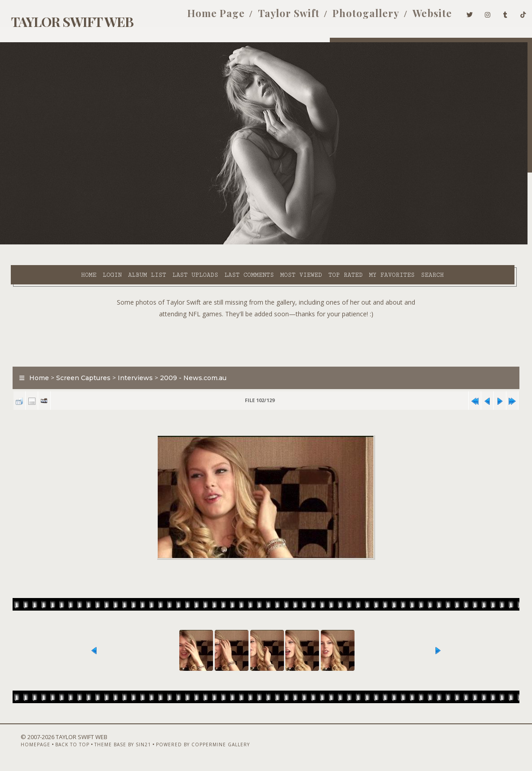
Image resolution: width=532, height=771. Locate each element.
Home (35, 243)
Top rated (292, 243)
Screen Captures (78, 367)
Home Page (203, 17)
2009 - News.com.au (188, 367)
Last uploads (142, 243)
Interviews (130, 367)
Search (195, 253)
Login (59, 243)
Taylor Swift (275, 17)
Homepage (20, 747)
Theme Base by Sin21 (107, 747)
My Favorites (338, 243)
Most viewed (248, 243)
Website (419, 17)
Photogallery (352, 17)
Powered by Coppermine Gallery (188, 747)
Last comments (196, 243)
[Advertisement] (266, 329)
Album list (94, 243)
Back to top (57, 747)
